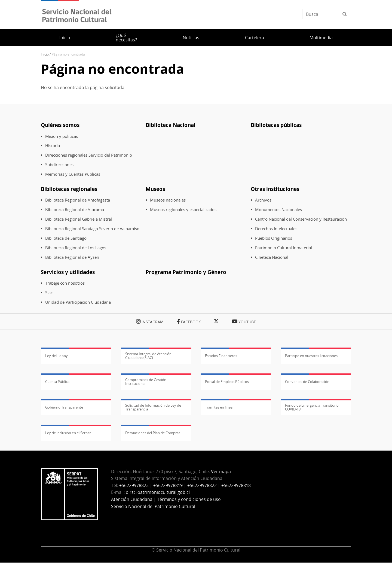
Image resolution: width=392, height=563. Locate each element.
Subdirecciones (59, 165)
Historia (53, 146)
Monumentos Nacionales (278, 210)
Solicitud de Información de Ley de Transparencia (153, 407)
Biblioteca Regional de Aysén (72, 257)
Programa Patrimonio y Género (186, 272)
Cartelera (255, 38)
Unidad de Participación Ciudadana (78, 302)
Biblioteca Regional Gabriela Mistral (79, 219)
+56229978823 (134, 485)
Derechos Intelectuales (276, 229)
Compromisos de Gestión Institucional (146, 382)
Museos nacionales (168, 200)
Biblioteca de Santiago (66, 238)
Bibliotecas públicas (276, 125)
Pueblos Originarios (274, 238)
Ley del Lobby (56, 356)
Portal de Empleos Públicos (227, 382)
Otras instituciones (275, 189)
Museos (155, 189)
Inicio (65, 38)
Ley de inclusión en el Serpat (68, 433)
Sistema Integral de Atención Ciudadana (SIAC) (148, 356)
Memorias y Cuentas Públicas (73, 174)
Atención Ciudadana (132, 499)
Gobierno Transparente (64, 407)
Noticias (191, 38)
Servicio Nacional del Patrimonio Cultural (153, 506)
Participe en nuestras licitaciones (311, 356)
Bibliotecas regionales (69, 189)
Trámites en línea (219, 407)
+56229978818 (236, 485)
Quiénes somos (60, 125)
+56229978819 (168, 485)
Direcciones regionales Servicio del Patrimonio (89, 155)
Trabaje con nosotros (65, 283)
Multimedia (321, 38)
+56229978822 (202, 485)
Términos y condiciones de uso (189, 499)
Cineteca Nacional (272, 257)
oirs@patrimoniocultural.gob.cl (158, 492)
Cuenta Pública (57, 382)
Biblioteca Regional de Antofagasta (78, 200)
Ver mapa (221, 471)
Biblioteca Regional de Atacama (75, 210)
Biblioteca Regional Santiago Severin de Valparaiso (92, 229)
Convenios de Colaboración (307, 382)
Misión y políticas (62, 136)
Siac (49, 293)
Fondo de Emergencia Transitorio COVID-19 (312, 407)
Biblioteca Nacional (171, 125)
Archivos (263, 200)
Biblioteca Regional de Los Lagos (76, 248)
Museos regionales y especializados (183, 210)
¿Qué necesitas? (126, 38)
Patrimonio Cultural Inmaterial (284, 248)
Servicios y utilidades (68, 272)
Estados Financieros (221, 356)
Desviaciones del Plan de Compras (153, 433)
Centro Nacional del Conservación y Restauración (301, 219)
